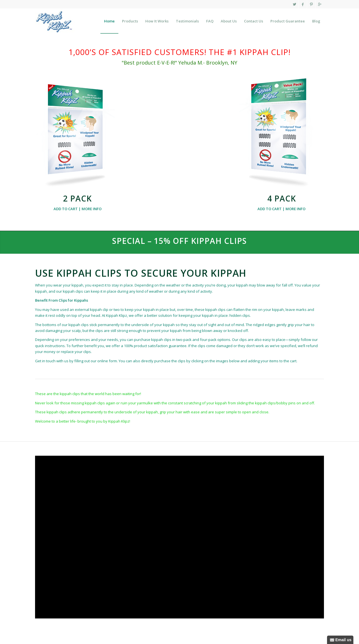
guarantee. (178, 346)
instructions (55, 346)
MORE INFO (92, 209)
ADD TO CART (66, 209)
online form (107, 361)
